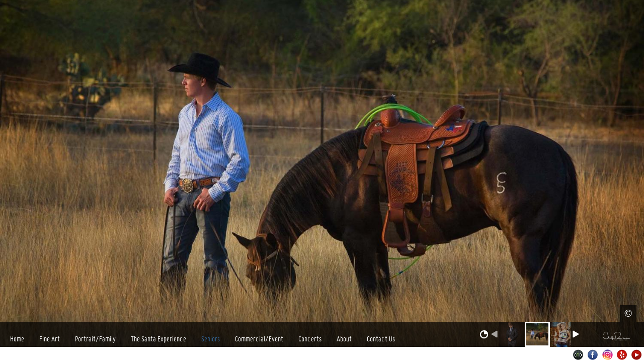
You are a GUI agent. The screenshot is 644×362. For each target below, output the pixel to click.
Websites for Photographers (578, 355)
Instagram (608, 355)
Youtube (637, 355)
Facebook (593, 355)
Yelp (622, 355)
